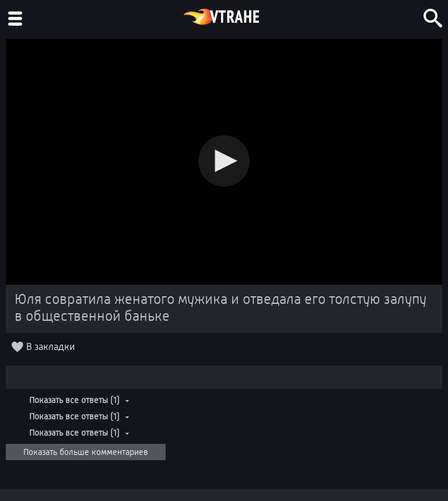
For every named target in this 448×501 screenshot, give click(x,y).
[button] (224, 161)
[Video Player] (224, 162)
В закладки (50, 347)
